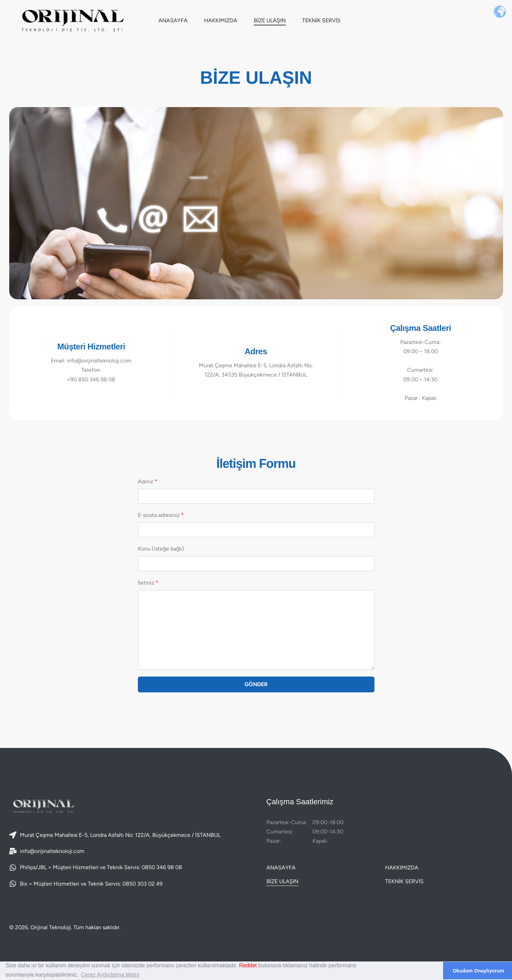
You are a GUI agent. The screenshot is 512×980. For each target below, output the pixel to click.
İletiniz (256, 625)
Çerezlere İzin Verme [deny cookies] (409, 971)
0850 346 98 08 (162, 867)
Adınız (256, 491)
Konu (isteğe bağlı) (256, 558)
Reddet (248, 965)
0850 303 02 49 (142, 884)
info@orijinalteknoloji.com (52, 851)
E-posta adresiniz (256, 524)
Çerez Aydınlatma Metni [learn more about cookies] (110, 975)
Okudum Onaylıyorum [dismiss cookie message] (478, 971)
